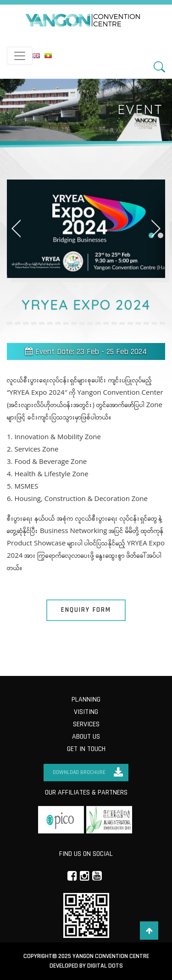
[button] (161, 235)
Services (86, 724)
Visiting (86, 712)
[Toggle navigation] (20, 56)
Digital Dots (105, 966)
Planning (86, 700)
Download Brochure (79, 772)
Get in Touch (86, 749)
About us (86, 737)
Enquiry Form (86, 610)
